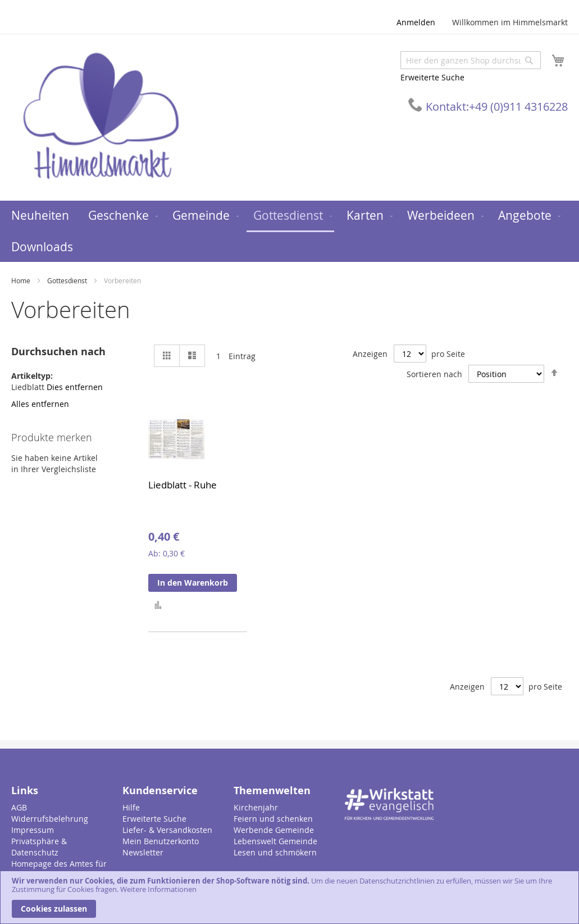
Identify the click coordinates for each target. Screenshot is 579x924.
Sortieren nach (434, 374)
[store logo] (101, 117)
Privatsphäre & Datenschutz (39, 847)
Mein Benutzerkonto (161, 841)
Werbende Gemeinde (274, 830)
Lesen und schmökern (275, 852)
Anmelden (416, 22)
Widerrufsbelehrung (50, 819)
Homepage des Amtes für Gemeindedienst (59, 869)
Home (22, 280)
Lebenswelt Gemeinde (275, 841)
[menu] (289, 231)
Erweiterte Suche (432, 77)
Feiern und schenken (273, 819)
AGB (19, 807)
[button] (158, 604)
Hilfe (131, 807)
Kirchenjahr (256, 807)
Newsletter (143, 852)
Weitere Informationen (158, 889)
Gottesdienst (68, 280)
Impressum (33, 830)
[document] (289, 897)
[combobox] (471, 60)
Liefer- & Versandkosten (167, 830)
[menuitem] (40, 216)
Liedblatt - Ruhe (183, 485)
